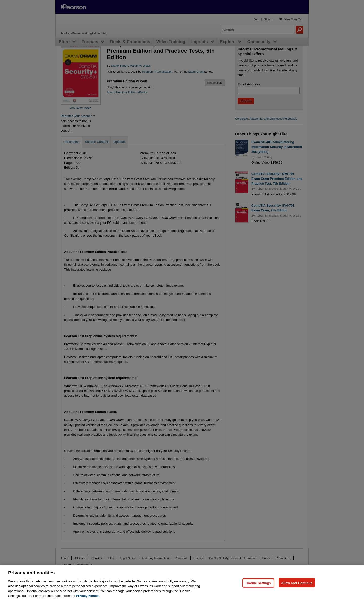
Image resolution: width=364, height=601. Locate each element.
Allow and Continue (297, 592)
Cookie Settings (258, 592)
